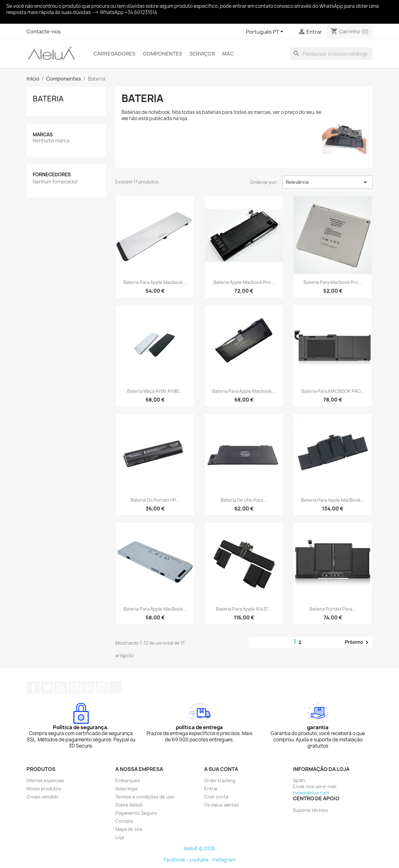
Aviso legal (126, 789)
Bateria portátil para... (333, 609)
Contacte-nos (44, 32)
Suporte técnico (310, 810)
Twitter (47, 687)
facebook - (176, 860)
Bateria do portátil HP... (155, 500)
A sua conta (221, 769)
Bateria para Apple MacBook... (333, 500)
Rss (61, 687)
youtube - (201, 860)
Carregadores (115, 54)
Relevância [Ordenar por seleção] (327, 182)
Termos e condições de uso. (145, 797)
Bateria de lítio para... (244, 500)
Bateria (48, 99)
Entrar (211, 789)
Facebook (33, 687)
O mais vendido (43, 797)
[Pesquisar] (331, 54)
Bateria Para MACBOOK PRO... (333, 391)
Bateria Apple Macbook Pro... (244, 282)
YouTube (75, 687)
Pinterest (88, 687)
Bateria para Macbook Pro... (333, 282)
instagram (224, 860)
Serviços (202, 54)
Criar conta (216, 797)
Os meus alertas (221, 805)
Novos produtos (44, 789)
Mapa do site (129, 829)
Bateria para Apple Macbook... (155, 282)
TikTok (116, 687)
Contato (124, 821)
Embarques (128, 780)
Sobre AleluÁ (129, 805)
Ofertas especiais (45, 780)
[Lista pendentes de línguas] (266, 32)
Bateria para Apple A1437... (244, 609)
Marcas (43, 135)
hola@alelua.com (311, 793)
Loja (120, 837)
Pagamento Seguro (136, 813)
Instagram (102, 687)
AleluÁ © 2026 (200, 848)
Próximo (358, 642)
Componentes (163, 54)
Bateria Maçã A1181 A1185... (155, 391)
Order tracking (220, 780)
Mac (228, 54)
